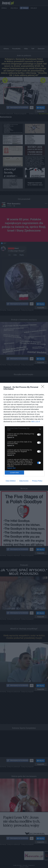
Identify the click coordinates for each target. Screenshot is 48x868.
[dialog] (24, 434)
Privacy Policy (37, 481)
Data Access (24, 481)
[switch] (39, 435)
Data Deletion (11, 481)
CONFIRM (14, 473)
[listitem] (24, 429)
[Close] (43, 387)
